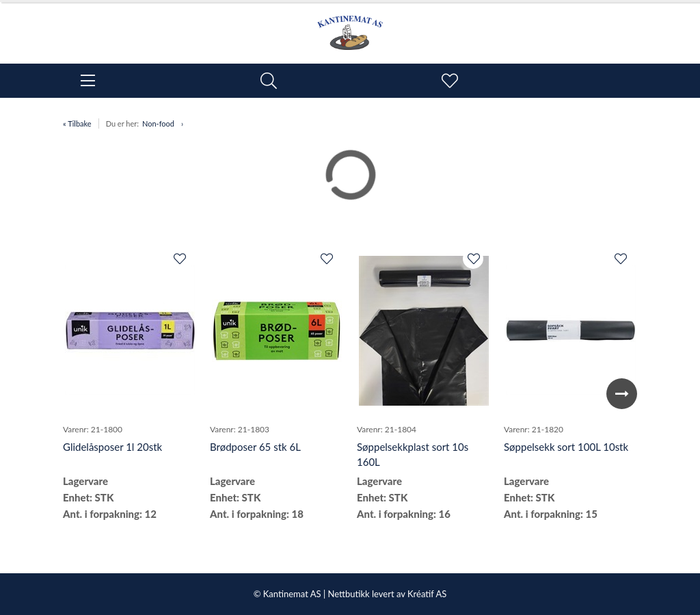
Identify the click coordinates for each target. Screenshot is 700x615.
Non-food (158, 123)
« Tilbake (77, 123)
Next (622, 394)
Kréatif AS (427, 594)
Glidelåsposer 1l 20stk (112, 447)
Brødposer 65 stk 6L (255, 447)
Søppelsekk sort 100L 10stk (566, 447)
